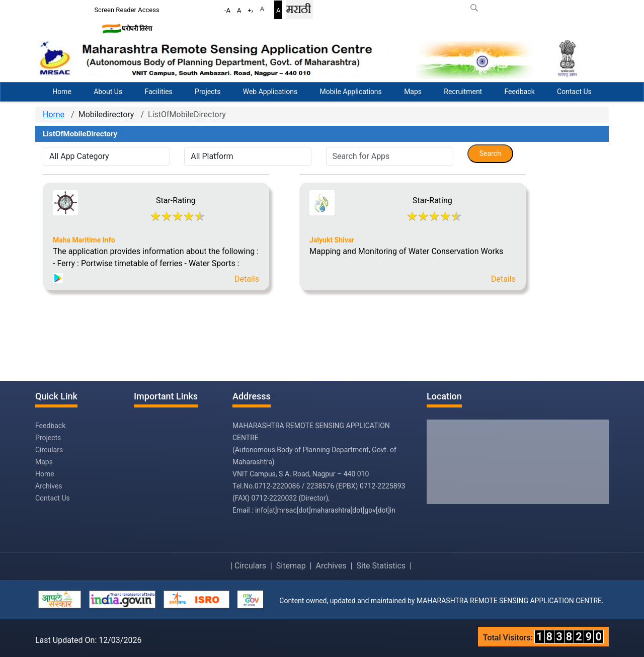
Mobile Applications (351, 92)
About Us (108, 92)
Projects (208, 92)
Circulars (49, 450)
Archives (49, 486)
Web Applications (270, 92)
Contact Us (574, 92)
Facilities (158, 92)
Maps (413, 92)
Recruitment (463, 92)
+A (252, 10)
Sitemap (291, 566)
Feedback (520, 92)
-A (227, 10)
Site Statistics (381, 566)
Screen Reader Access (127, 10)
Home (62, 92)
